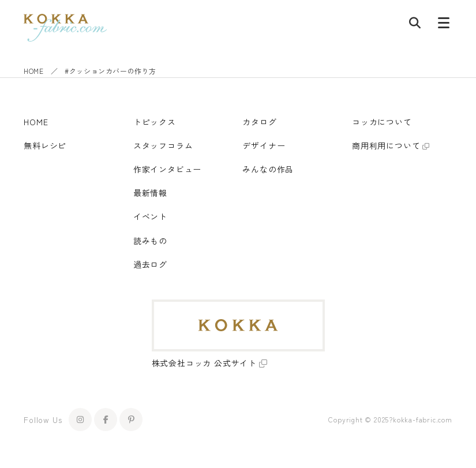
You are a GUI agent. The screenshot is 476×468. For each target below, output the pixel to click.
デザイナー (264, 145)
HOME (33, 71)
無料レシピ (45, 145)
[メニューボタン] (444, 25)
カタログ (259, 122)
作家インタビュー (167, 169)
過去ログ (150, 264)
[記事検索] (415, 25)
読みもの (150, 241)
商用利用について (386, 145)
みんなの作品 (268, 169)
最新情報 (150, 193)
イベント (150, 216)
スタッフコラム (163, 145)
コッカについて (382, 122)
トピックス (155, 122)
